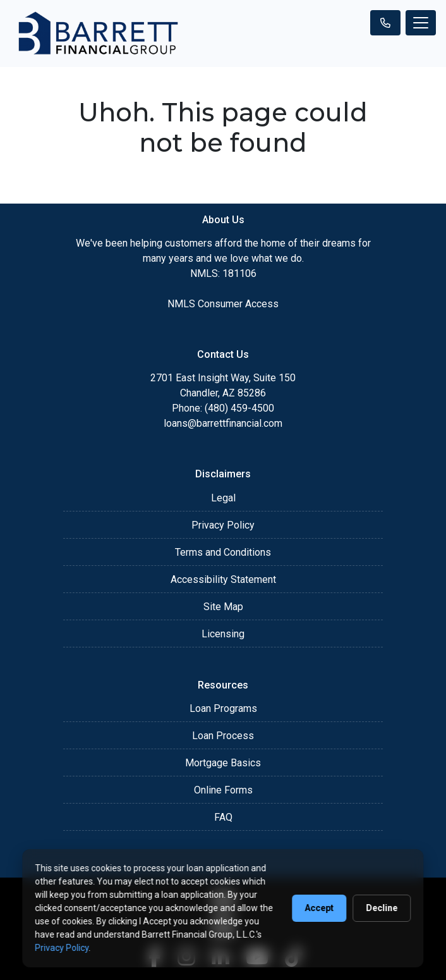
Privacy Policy (223, 525)
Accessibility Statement (223, 579)
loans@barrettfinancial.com (223, 423)
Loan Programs (223, 708)
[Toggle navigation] (421, 23)
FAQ (223, 817)
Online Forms (223, 790)
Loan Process (223, 736)
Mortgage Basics (223, 763)
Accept (320, 908)
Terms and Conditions (223, 552)
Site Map (223, 607)
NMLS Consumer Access (223, 304)
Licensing (223, 634)
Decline (382, 908)
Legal (223, 498)
